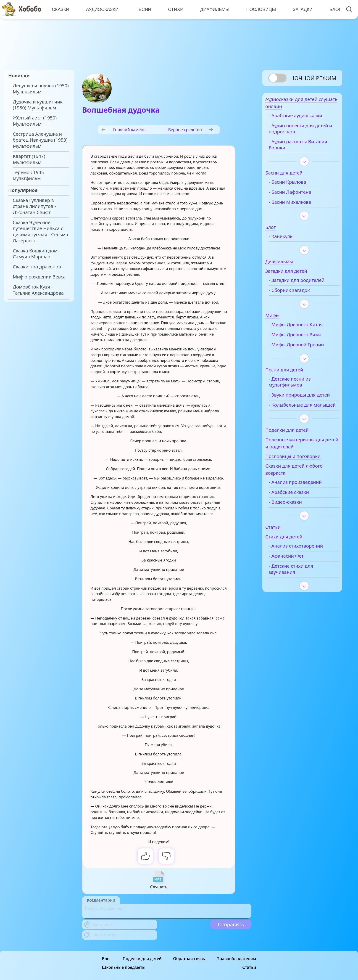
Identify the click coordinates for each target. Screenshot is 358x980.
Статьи (249, 967)
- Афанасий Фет (295, 571)
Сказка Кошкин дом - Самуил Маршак (37, 254)
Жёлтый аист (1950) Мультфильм (35, 121)
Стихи (175, 9)
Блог (333, 9)
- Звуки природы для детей (301, 401)
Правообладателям (236, 959)
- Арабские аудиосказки (304, 118)
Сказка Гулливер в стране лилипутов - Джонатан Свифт (34, 206)
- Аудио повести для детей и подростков (300, 131)
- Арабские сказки (297, 507)
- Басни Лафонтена (298, 195)
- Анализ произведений (304, 497)
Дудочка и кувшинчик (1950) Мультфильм (38, 105)
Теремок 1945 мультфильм (28, 175)
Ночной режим (313, 78)
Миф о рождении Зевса (39, 277)
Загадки (301, 9)
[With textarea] (167, 911)
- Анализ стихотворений (304, 561)
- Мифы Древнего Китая (304, 327)
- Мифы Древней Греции (305, 347)
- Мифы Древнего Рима (304, 337)
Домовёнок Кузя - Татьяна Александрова (38, 290)
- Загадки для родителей (305, 283)
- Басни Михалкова (298, 205)
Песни (142, 9)
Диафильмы (213, 9)
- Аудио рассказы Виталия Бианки (296, 148)
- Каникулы (290, 239)
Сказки (60, 9)
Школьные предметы (124, 967)
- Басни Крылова (296, 185)
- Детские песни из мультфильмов (298, 385)
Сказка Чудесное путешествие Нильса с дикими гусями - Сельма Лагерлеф (41, 232)
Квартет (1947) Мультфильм (29, 159)
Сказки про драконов (37, 267)
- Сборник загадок (298, 293)
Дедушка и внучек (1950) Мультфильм (41, 89)
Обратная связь (189, 959)
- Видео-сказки (294, 517)
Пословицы (259, 9)
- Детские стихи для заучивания (299, 584)
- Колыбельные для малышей (299, 417)
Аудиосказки (102, 9)
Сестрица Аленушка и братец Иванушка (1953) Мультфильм (40, 140)
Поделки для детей (142, 959)
